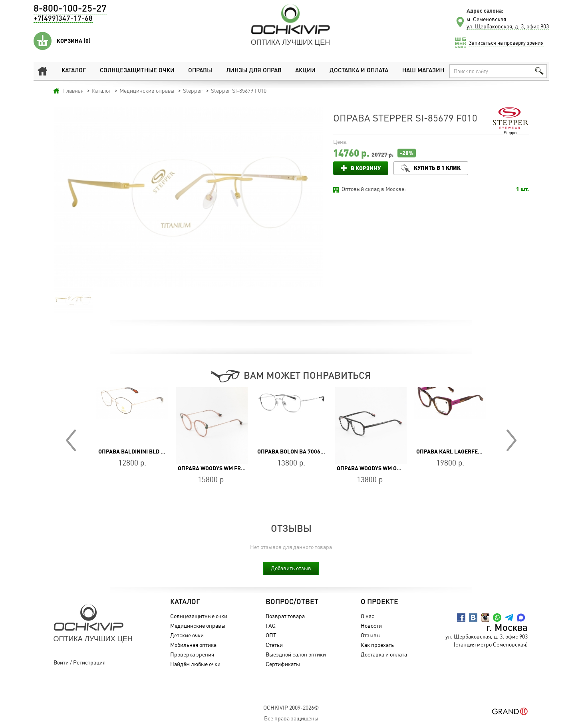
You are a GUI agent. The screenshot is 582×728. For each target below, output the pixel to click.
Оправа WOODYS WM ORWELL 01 (379, 468)
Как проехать (377, 645)
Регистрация (89, 662)
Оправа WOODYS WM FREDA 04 (218, 468)
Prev (71, 440)
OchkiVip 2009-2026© (291, 707)
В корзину (366, 168)
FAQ (271, 626)
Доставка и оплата (359, 71)
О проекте (379, 602)
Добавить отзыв (291, 568)
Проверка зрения (192, 654)
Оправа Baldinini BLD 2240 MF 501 (146, 452)
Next (511, 440)
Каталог (74, 71)
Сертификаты (283, 664)
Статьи (274, 645)
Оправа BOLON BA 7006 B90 (294, 452)
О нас (367, 616)
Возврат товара (285, 616)
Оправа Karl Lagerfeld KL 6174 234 (467, 452)
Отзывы (371, 635)
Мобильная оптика (193, 645)
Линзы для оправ (254, 71)
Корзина (74, 41)
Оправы (200, 71)
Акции (305, 71)
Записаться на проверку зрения (506, 43)
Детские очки (187, 635)
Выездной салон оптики (296, 654)
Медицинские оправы (198, 626)
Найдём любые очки (195, 664)
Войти (61, 662)
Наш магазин (423, 71)
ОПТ (271, 635)
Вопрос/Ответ (292, 602)
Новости (371, 626)
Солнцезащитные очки (137, 71)
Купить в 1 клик (437, 168)
